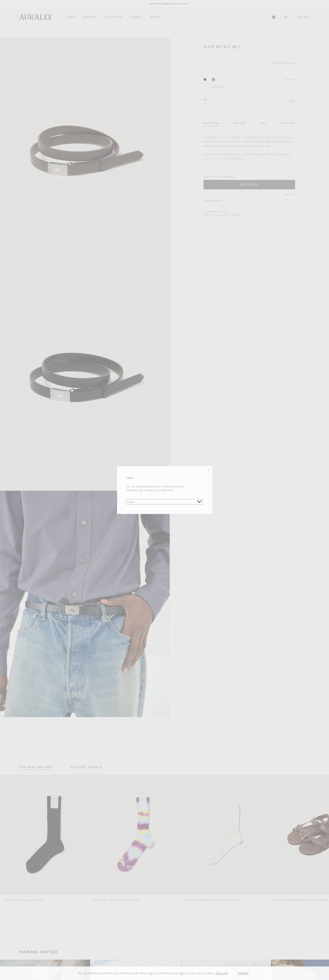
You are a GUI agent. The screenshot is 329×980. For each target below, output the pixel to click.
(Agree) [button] (243, 973)
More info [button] (222, 973)
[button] (232, 973)
